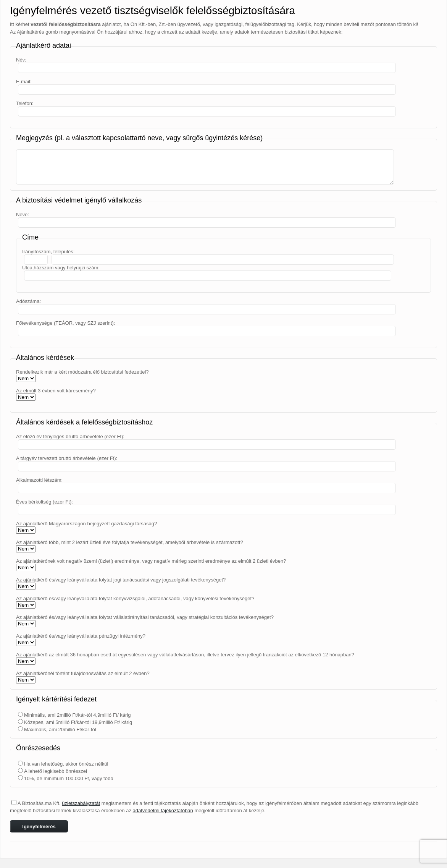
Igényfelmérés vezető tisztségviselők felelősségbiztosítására (152, 11)
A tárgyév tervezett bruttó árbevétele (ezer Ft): (67, 458)
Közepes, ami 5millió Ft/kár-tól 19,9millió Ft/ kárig (78, 722)
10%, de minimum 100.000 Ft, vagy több (69, 778)
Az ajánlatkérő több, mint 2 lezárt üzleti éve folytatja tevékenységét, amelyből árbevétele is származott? (130, 542)
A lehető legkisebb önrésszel (56, 771)
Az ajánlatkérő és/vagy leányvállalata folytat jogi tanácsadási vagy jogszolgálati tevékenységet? (121, 580)
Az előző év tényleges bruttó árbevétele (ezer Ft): (70, 436)
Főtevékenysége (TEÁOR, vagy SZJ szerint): (65, 323)
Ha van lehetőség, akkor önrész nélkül (66, 764)
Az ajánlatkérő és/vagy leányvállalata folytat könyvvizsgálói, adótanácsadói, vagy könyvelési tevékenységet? (135, 598)
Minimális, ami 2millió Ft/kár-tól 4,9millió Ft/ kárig (77, 715)
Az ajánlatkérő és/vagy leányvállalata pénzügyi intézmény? (81, 636)
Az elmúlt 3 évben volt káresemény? (56, 391)
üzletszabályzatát (81, 803)
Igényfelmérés (39, 827)
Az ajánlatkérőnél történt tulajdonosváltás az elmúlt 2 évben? (83, 673)
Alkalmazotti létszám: (39, 480)
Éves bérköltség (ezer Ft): (44, 502)
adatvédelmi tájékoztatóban (163, 811)
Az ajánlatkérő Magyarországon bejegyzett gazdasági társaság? (86, 524)
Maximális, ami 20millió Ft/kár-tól (60, 730)
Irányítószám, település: (48, 252)
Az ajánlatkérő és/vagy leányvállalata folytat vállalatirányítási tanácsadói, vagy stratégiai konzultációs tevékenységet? (145, 617)
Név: (21, 60)
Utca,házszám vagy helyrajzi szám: (61, 268)
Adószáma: (28, 301)
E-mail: (24, 82)
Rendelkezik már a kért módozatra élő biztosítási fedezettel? (82, 372)
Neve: (23, 215)
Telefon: (25, 103)
